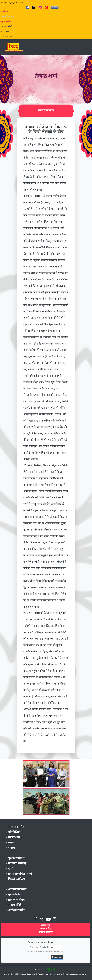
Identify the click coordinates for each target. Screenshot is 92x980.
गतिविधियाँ (14, 832)
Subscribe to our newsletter (41, 942)
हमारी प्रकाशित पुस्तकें (20, 874)
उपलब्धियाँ (14, 837)
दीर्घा (11, 868)
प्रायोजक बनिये (7, 27)
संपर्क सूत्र (46, 925)
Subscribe (57, 957)
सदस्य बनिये (6, 32)
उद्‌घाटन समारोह (17, 863)
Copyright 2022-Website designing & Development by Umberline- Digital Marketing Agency (45, 974)
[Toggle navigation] (86, 47)
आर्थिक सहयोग (7, 37)
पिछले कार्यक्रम (17, 879)
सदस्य (12, 848)
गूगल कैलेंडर (15, 894)
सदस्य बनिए (45, 929)
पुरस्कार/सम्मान (17, 858)
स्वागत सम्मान (46, 110)
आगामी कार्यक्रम (17, 889)
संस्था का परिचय (17, 827)
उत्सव (11, 842)
